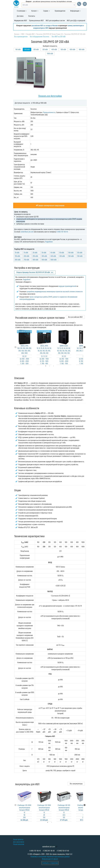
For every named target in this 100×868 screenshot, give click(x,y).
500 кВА (63, 49)
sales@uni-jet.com (49, 847)
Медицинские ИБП (21, 20)
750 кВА (26, 260)
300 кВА (44, 256)
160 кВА (18, 49)
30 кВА (44, 253)
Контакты (32, 16)
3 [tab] (56, 366)
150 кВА (17, 256)
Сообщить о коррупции (50, 863)
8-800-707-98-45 (62, 232)
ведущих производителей (67, 286)
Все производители (21, 36)
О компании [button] (22, 11)
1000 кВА (50, 54)
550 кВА (80, 256)
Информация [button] (75, 11)
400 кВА (54, 49)
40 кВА (53, 253)
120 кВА (80, 253)
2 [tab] (54, 822)
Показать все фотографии (50, 96)
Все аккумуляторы (76, 784)
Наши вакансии (19, 844)
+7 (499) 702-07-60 (63, 851)
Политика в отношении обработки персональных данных (50, 856)
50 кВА (62, 253)
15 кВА (26, 253)
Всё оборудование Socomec (40, 36)
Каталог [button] (35, 11)
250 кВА (36, 49)
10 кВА (17, 253)
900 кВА (44, 260)
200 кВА (26, 256)
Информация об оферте (50, 859)
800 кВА (82, 49)
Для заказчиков (19, 842)
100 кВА (71, 253)
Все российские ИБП (75, 317)
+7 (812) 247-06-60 (49, 851)
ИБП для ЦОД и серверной (76, 20)
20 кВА (35, 253)
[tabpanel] (24, 347)
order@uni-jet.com (27, 232)
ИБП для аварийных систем (55, 20)
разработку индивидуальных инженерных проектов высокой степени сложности (55, 291)
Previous (15, 347)
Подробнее (49, 242)
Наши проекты (18, 839)
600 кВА (72, 49)
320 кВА (45, 49)
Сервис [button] (46, 11)
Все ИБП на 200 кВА (59, 36)
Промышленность (49, 112)
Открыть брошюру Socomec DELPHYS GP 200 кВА (33, 272)
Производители (60, 11)
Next (85, 347)
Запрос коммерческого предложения (50, 205)
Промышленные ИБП (36, 20)
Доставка (20, 16)
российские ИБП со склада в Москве (45, 25)
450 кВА (62, 256)
